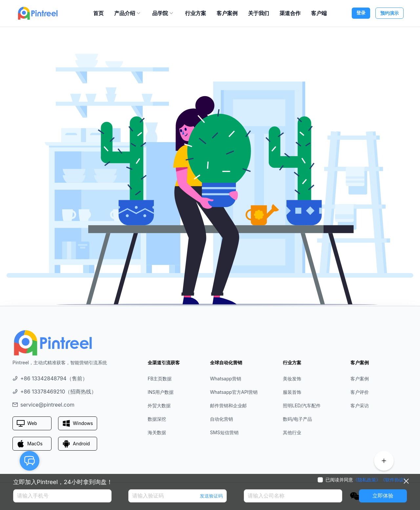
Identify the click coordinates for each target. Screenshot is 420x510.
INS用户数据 (161, 392)
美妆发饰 (292, 379)
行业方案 (196, 13)
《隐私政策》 (367, 480)
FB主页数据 (160, 379)
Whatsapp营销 (226, 379)
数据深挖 (157, 419)
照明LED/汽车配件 (302, 405)
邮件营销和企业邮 (228, 405)
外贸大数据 (159, 405)
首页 (98, 13)
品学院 (163, 13)
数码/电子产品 (297, 419)
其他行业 (292, 432)
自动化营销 (221, 419)
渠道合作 (290, 13)
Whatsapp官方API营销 (234, 392)
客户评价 (360, 392)
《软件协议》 (394, 480)
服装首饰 (292, 392)
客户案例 (227, 13)
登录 (361, 13)
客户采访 (360, 405)
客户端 (319, 13)
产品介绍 (128, 13)
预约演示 (389, 13)
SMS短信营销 (224, 432)
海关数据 (157, 432)
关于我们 (259, 13)
